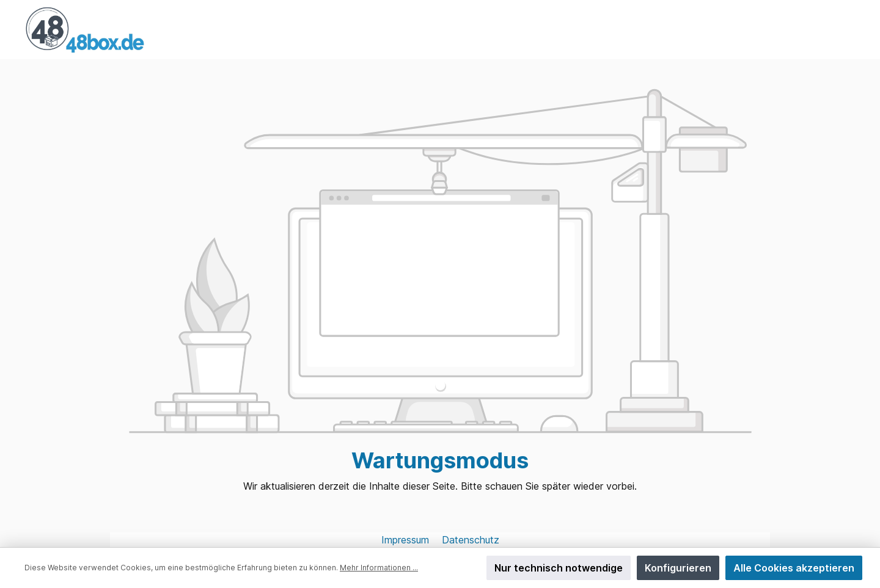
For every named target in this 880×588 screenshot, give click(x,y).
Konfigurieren (678, 568)
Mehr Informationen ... (379, 568)
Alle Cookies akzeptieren (794, 568)
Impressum (407, 540)
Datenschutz (471, 540)
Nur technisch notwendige (559, 568)
